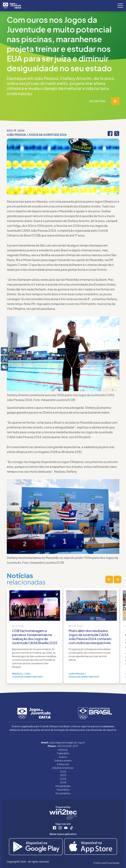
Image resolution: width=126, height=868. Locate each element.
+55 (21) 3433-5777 (67, 746)
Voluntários (63, 789)
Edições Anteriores (63, 768)
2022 (63, 771)
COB (27, 674)
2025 (63, 782)
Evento (63, 757)
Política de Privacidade (107, 863)
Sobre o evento (63, 760)
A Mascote (63, 764)
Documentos (63, 793)
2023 (63, 775)
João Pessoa (16, 135)
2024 (63, 779)
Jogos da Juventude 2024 (48, 135)
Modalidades (63, 786)
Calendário (63, 753)
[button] (109, 579)
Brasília (17, 674)
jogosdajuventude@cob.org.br (67, 742)
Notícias (63, 750)
